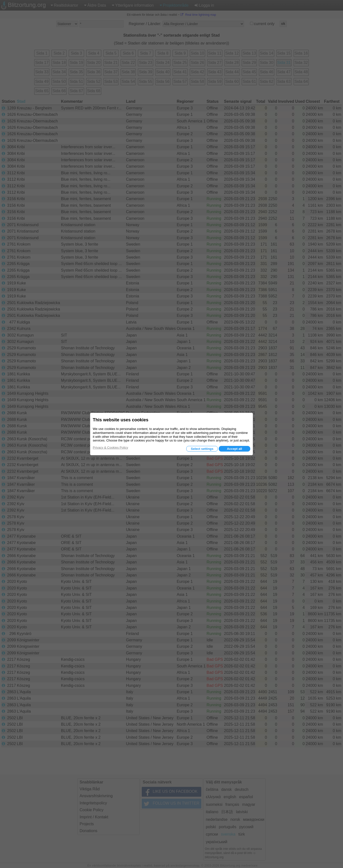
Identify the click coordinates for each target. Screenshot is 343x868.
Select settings (202, 449)
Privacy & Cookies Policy (110, 448)
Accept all (234, 449)
